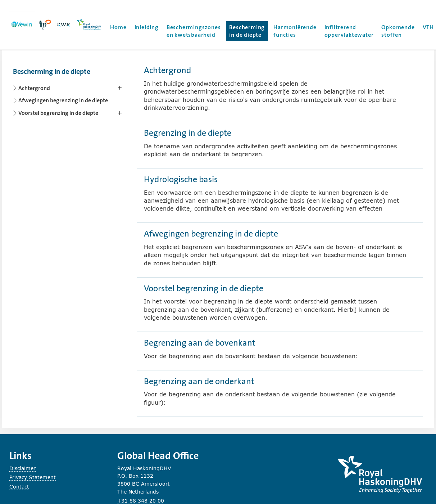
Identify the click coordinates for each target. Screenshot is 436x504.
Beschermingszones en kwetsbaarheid (194, 31)
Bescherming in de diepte (249, 31)
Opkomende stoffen (398, 31)
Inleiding (147, 27)
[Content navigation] (69, 90)
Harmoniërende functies (295, 31)
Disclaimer (22, 468)
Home (118, 27)
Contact (19, 487)
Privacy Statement (33, 477)
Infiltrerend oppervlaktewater (349, 31)
